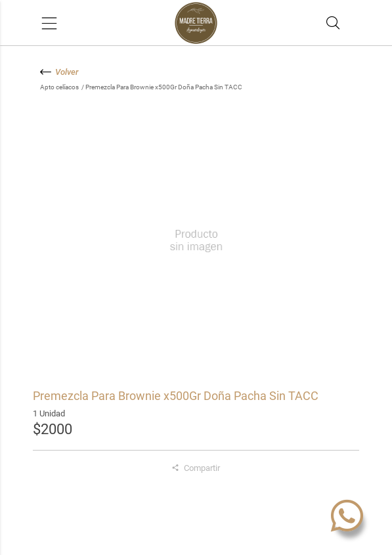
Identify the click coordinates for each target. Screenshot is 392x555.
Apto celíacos (60, 87)
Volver (59, 72)
